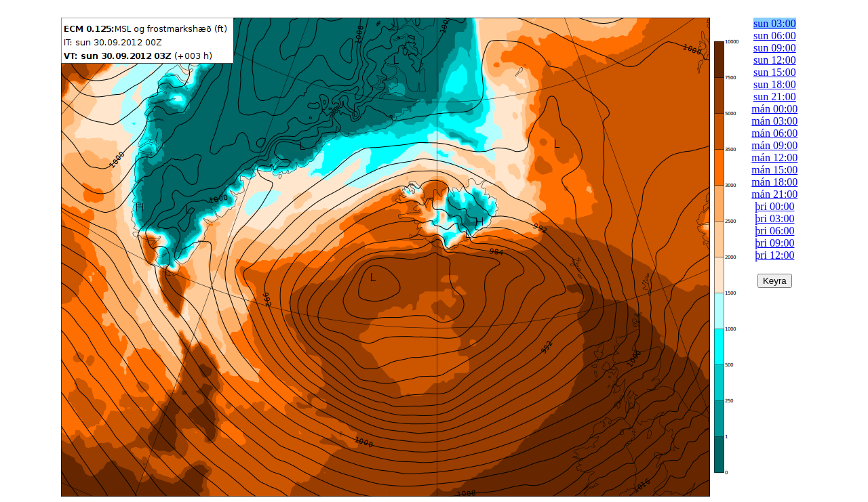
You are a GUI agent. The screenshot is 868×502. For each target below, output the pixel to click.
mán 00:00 (774, 109)
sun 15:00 (775, 72)
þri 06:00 (774, 231)
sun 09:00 (775, 48)
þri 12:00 (774, 255)
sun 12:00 (775, 60)
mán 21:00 (774, 194)
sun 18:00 (775, 84)
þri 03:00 (774, 218)
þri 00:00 (774, 206)
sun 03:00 (775, 23)
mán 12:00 (774, 158)
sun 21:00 (775, 97)
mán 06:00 (774, 133)
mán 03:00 (774, 121)
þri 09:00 (774, 243)
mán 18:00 (774, 182)
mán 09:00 (774, 145)
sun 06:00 (775, 36)
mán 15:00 (774, 170)
